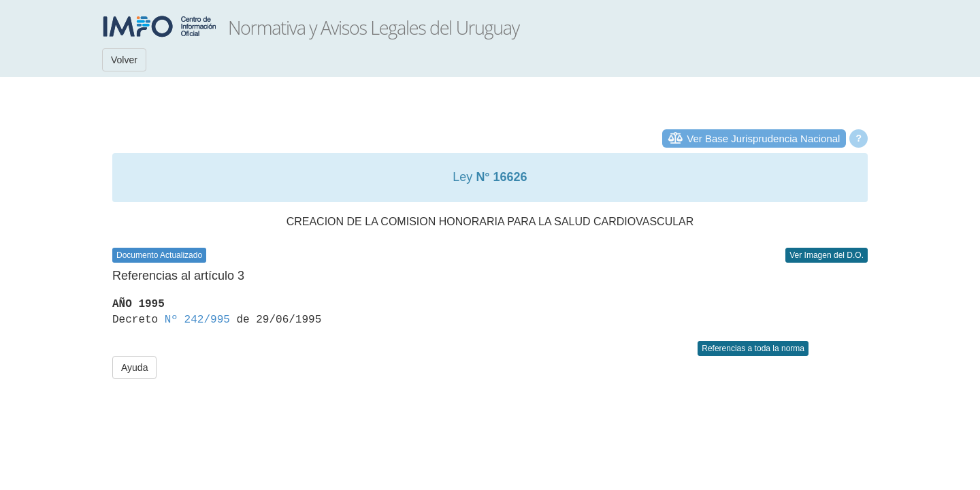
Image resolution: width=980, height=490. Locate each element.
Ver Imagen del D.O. (827, 255)
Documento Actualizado (159, 255)
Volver (124, 60)
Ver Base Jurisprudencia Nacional (763, 138)
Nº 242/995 (197, 320)
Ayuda (134, 367)
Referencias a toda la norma (753, 348)
